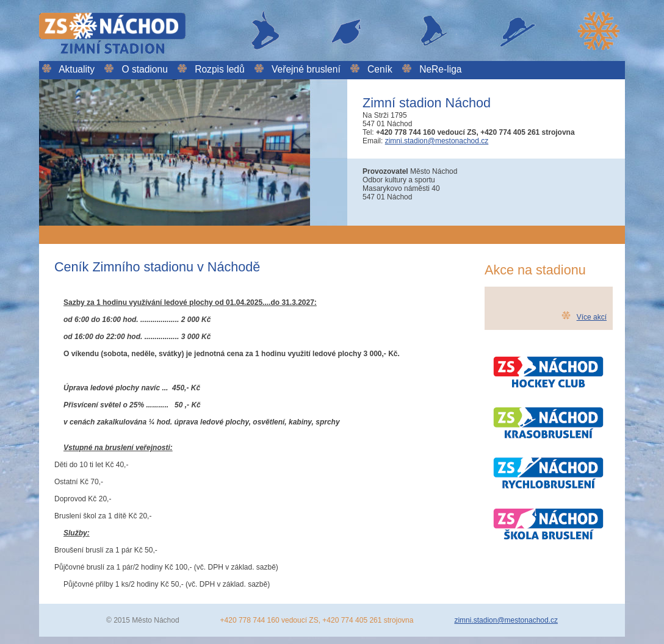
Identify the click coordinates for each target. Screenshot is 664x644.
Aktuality (72, 69)
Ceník (375, 69)
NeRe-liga (436, 69)
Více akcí (592, 317)
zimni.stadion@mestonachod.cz (437, 141)
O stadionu (140, 69)
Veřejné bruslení (301, 69)
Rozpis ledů (215, 69)
